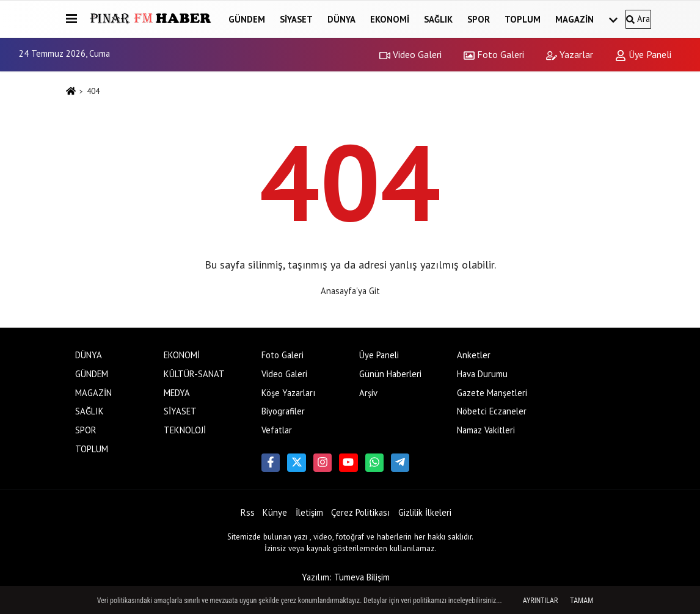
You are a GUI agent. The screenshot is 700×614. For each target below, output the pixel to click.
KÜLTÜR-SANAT (194, 374)
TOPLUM (523, 19)
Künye (275, 512)
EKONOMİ (390, 19)
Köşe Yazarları (288, 393)
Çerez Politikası (360, 512)
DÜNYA (341, 19)
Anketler (474, 355)
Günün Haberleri (390, 374)
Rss (248, 512)
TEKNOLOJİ (185, 430)
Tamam (582, 601)
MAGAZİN (574, 19)
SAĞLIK (438, 19)
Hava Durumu (482, 374)
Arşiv (368, 393)
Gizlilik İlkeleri (425, 512)
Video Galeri (410, 54)
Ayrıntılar (541, 601)
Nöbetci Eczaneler (492, 411)
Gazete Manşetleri (492, 393)
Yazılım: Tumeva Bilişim (346, 577)
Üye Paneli (643, 54)
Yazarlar (570, 54)
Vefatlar (277, 430)
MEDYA (177, 393)
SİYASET (296, 19)
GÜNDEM (247, 19)
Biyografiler (283, 411)
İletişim (309, 512)
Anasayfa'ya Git (350, 291)
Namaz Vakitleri (486, 430)
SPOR (479, 19)
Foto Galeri (494, 54)
